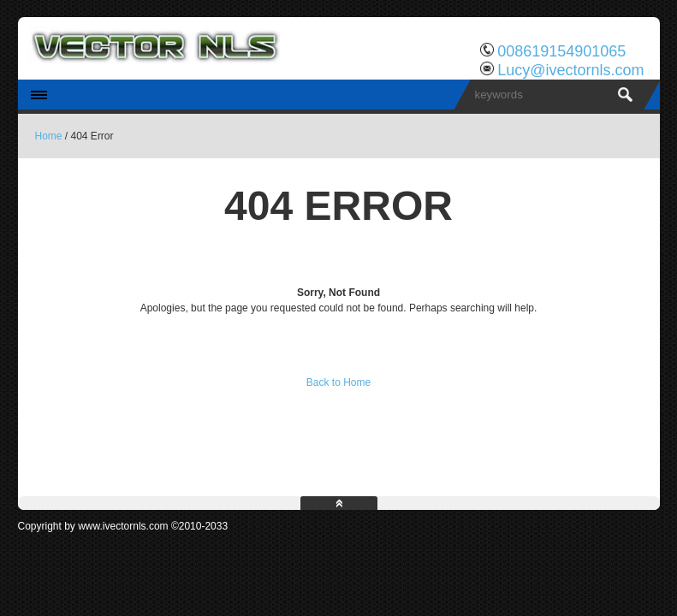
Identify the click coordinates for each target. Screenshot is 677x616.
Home (49, 136)
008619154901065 (561, 51)
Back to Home (338, 382)
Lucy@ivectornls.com (570, 70)
